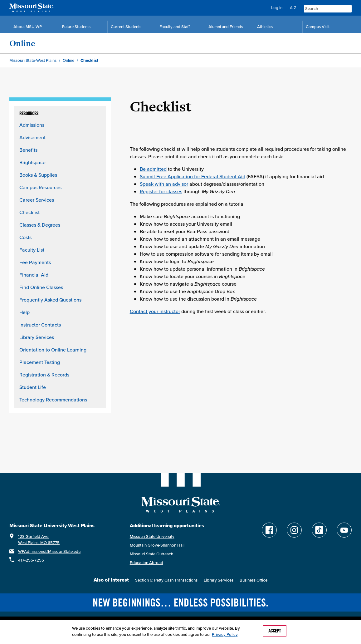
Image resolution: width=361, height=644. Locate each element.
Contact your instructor (155, 311)
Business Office (254, 580)
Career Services (37, 200)
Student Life (33, 387)
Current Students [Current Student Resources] (126, 27)
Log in (277, 8)
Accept (275, 631)
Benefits (28, 150)
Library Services (37, 337)
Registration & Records (44, 375)
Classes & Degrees (40, 225)
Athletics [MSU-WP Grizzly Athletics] (265, 27)
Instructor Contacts (40, 325)
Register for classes (161, 191)
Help (24, 312)
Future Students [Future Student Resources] (76, 27)
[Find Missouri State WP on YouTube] (344, 530)
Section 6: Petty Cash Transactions (166, 580)
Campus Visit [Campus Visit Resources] (318, 27)
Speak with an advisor (164, 184)
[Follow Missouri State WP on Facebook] (269, 530)
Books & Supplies (38, 175)
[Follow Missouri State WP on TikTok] (319, 530)
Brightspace (32, 162)
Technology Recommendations (53, 400)
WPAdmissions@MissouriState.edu (49, 551)
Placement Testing (40, 362)
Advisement (32, 137)
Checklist (29, 212)
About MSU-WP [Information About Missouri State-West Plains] (28, 27)
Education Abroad (146, 563)
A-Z (293, 8)
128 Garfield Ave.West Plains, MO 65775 (39, 540)
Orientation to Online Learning (53, 350)
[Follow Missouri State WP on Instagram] (294, 530)
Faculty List (32, 250)
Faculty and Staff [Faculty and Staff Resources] (175, 27)
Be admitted (153, 169)
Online (22, 43)
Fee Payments (35, 262)
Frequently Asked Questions (50, 300)
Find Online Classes (41, 287)
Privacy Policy (225, 634)
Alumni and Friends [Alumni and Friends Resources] (226, 27)
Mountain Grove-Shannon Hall (157, 545)
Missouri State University (152, 536)
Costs (25, 237)
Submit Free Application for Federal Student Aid (193, 176)
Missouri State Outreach (151, 554)
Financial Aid (34, 275)
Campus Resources (40, 187)
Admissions (32, 125)
